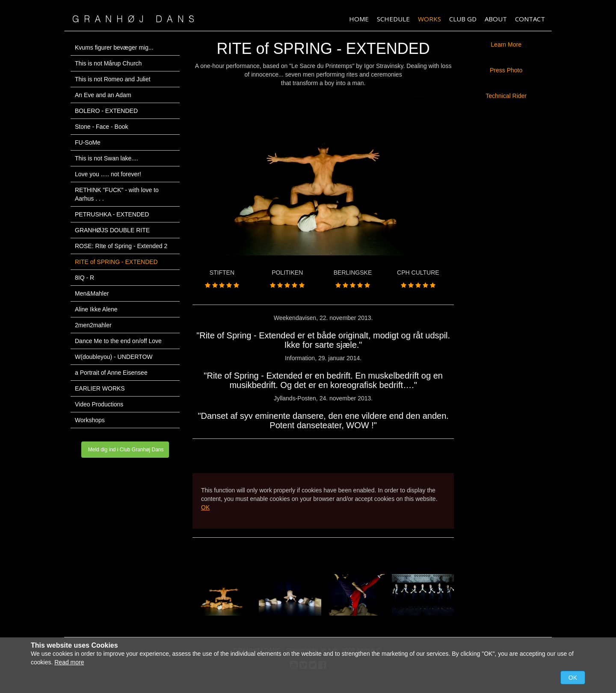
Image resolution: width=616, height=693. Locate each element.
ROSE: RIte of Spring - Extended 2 (121, 246)
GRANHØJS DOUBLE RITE (112, 230)
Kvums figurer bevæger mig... (114, 47)
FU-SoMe (88, 142)
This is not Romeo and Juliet (113, 79)
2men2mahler (93, 325)
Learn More (506, 44)
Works (429, 19)
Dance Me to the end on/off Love (118, 341)
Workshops (90, 420)
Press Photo (506, 70)
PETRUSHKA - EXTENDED (112, 214)
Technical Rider (506, 96)
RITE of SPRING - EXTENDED (116, 262)
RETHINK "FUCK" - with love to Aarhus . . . (117, 194)
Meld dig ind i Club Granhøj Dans (125, 450)
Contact (530, 19)
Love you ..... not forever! (108, 174)
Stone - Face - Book (102, 127)
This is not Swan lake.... (107, 158)
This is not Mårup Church (108, 63)
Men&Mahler (92, 293)
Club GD (463, 19)
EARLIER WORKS (100, 388)
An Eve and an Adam (103, 95)
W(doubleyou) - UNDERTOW (114, 357)
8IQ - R (84, 278)
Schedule (393, 19)
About (496, 19)
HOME (359, 19)
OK (205, 507)
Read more (69, 662)
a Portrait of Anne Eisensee (111, 373)
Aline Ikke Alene (96, 309)
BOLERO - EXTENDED (106, 111)
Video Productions (99, 404)
